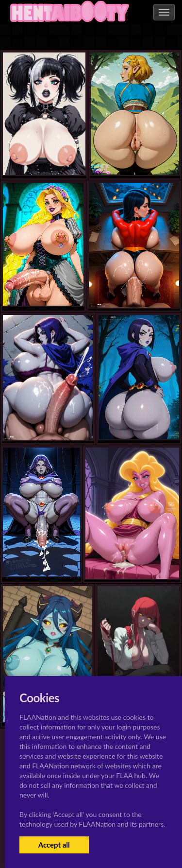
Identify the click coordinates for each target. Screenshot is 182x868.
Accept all (54, 845)
